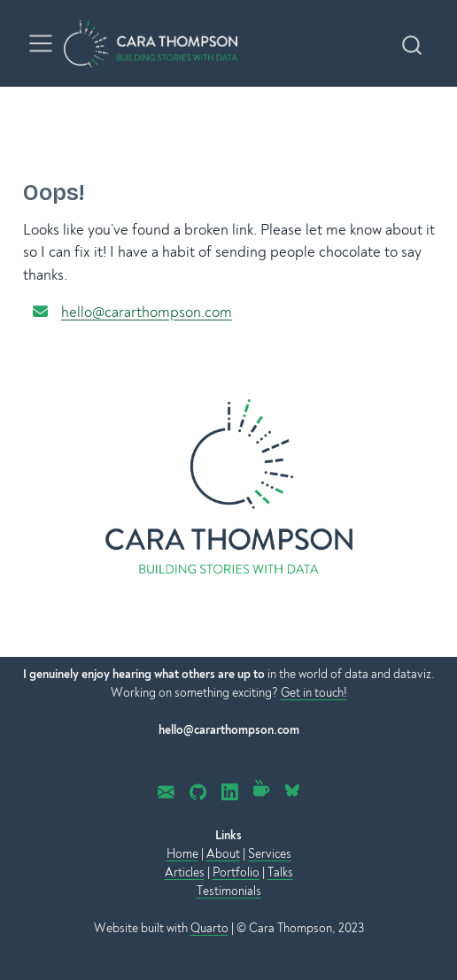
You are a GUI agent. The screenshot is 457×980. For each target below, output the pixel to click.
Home (182, 854)
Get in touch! (314, 693)
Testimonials (229, 891)
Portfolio (236, 872)
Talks (280, 872)
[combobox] (413, 43)
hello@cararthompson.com (147, 312)
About (223, 854)
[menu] (41, 43)
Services (270, 854)
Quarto (209, 928)
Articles (185, 872)
